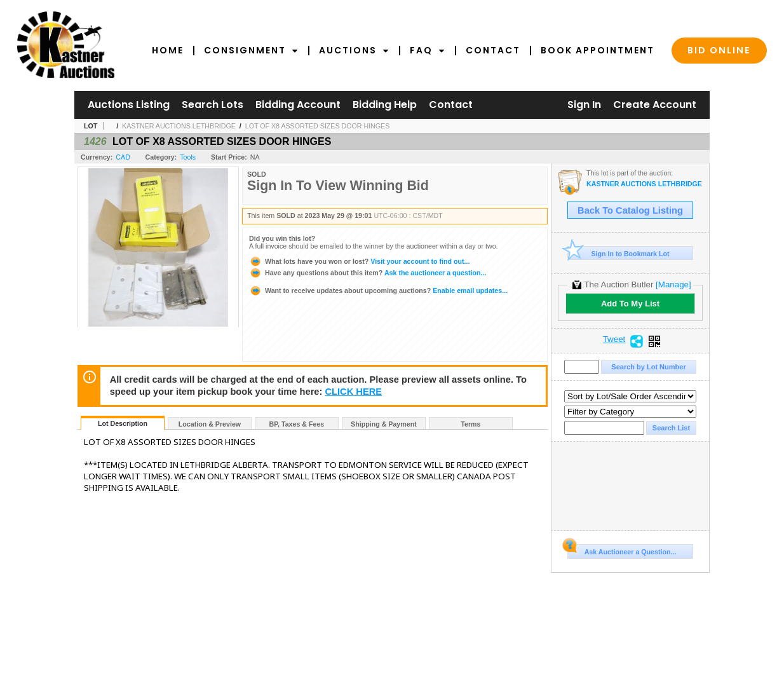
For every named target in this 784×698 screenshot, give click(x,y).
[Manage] (673, 284)
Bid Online (719, 50)
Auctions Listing (129, 105)
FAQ (428, 50)
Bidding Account (298, 105)
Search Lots (213, 105)
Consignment (251, 50)
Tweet (614, 339)
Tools (188, 157)
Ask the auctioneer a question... (368, 273)
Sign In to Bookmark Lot (618, 253)
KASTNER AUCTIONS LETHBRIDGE (179, 126)
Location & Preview (210, 424)
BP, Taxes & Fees (297, 424)
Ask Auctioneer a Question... (622, 550)
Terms (470, 424)
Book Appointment (598, 50)
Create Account (655, 105)
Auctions (354, 50)
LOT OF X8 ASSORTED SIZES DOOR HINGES (318, 126)
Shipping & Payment (384, 424)
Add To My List (630, 304)
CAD (123, 157)
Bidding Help (385, 105)
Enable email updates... (378, 291)
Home (168, 50)
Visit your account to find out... (359, 261)
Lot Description (123, 423)
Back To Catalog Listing (630, 210)
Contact (493, 50)
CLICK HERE (353, 392)
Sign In (584, 105)
